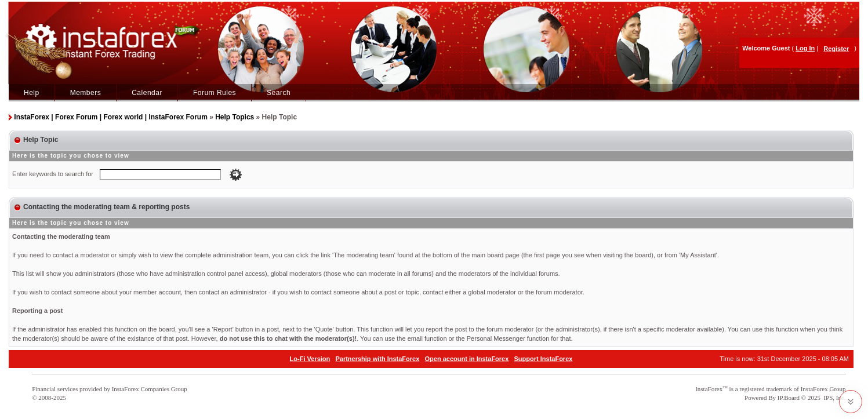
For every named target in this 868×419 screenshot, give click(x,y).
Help (32, 93)
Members (86, 93)
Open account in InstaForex (467, 359)
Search (279, 93)
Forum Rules (215, 93)
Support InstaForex (544, 359)
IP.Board (789, 398)
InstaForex (709, 389)
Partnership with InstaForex (377, 359)
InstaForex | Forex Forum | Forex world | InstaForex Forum (110, 117)
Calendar (147, 93)
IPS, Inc (834, 398)
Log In (805, 48)
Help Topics (235, 117)
